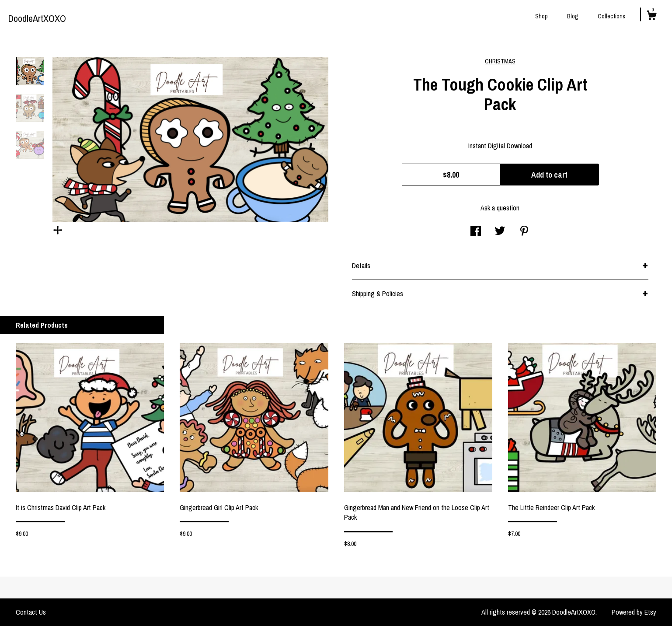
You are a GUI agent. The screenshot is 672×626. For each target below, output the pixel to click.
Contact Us (31, 612)
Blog (573, 16)
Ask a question (500, 208)
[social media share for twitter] (500, 232)
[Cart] (651, 17)
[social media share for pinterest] (524, 232)
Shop (541, 16)
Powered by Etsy (634, 612)
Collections (611, 16)
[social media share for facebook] (476, 232)
